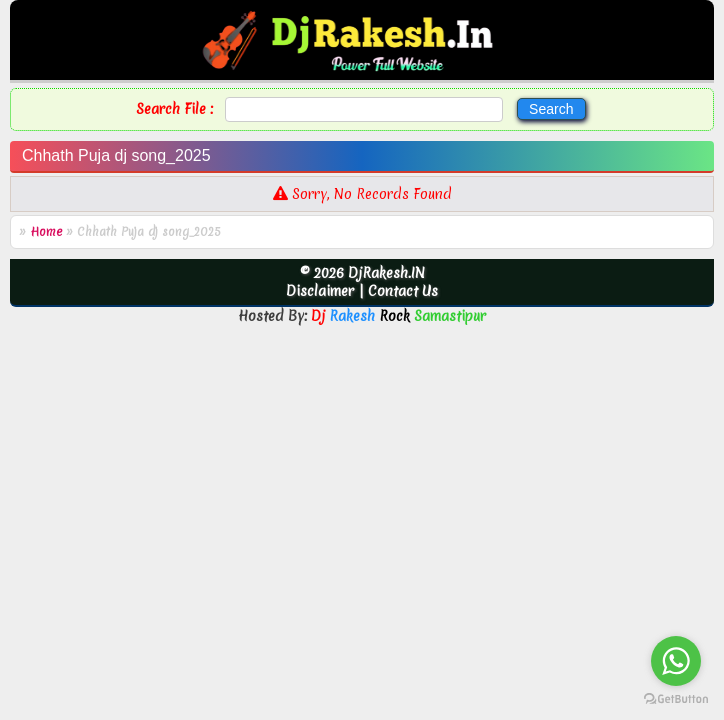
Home (46, 232)
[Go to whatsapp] (676, 661)
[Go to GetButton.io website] (676, 699)
